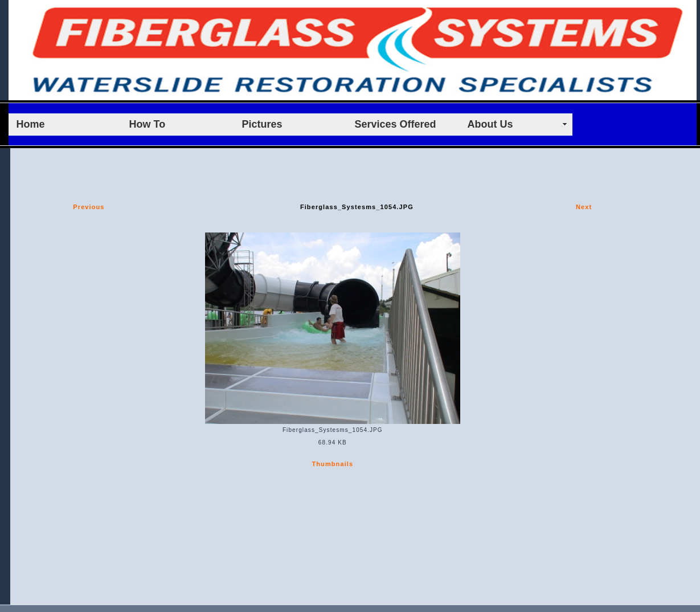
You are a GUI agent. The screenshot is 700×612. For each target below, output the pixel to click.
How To (148, 124)
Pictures (262, 124)
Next (584, 207)
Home (31, 124)
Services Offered (396, 124)
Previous (89, 207)
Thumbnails (332, 464)
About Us (490, 124)
